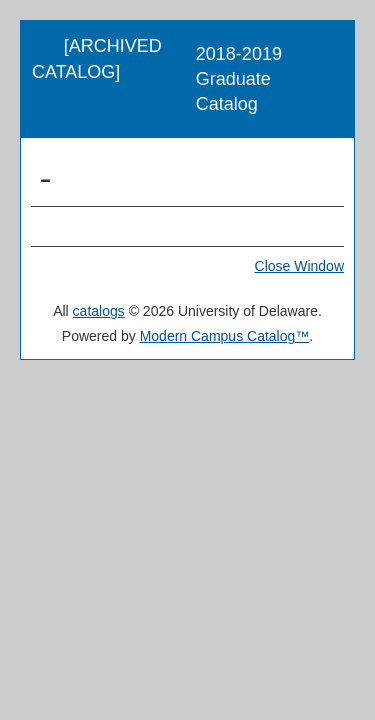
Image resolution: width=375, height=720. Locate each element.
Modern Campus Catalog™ (225, 336)
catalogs (99, 311)
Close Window (299, 266)
